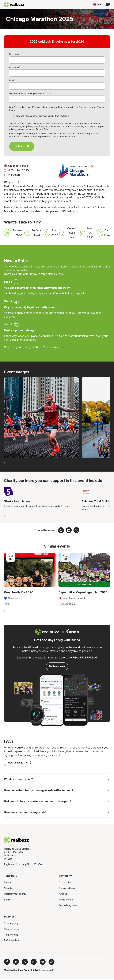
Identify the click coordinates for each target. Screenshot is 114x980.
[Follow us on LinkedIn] (16, 962)
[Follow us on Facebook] (7, 962)
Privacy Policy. (43, 129)
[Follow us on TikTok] (52, 962)
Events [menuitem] (8, 883)
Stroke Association (17, 501)
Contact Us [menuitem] (65, 883)
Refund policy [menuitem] (11, 941)
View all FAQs (17, 763)
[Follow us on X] (25, 962)
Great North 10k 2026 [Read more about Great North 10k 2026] (19, 592)
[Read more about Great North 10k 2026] (30, 570)
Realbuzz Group (22, 971)
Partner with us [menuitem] (67, 889)
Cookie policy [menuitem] (11, 924)
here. (64, 347)
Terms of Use (85, 107)
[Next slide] (19, 463)
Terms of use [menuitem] (11, 935)
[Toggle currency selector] (97, 4)
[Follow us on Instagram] (34, 962)
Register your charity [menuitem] (15, 894)
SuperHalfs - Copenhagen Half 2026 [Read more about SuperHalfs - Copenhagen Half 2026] (83, 592)
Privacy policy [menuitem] (12, 930)
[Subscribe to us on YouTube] (43, 962)
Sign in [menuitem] (8, 900)
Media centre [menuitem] (66, 900)
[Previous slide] (8, 463)
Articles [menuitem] (63, 894)
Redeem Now (57, 666)
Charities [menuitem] (9, 889)
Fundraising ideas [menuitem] (68, 906)
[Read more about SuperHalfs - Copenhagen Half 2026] (84, 570)
